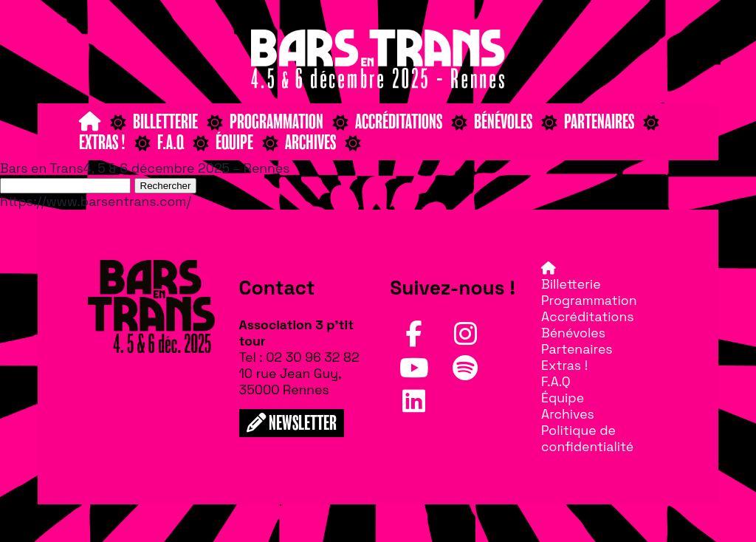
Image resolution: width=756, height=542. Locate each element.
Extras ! (102, 143)
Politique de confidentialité (587, 439)
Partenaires (599, 122)
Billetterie (165, 122)
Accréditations (399, 122)
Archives (310, 143)
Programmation (276, 122)
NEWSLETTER (292, 423)
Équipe (234, 143)
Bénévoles (503, 122)
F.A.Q (171, 143)
